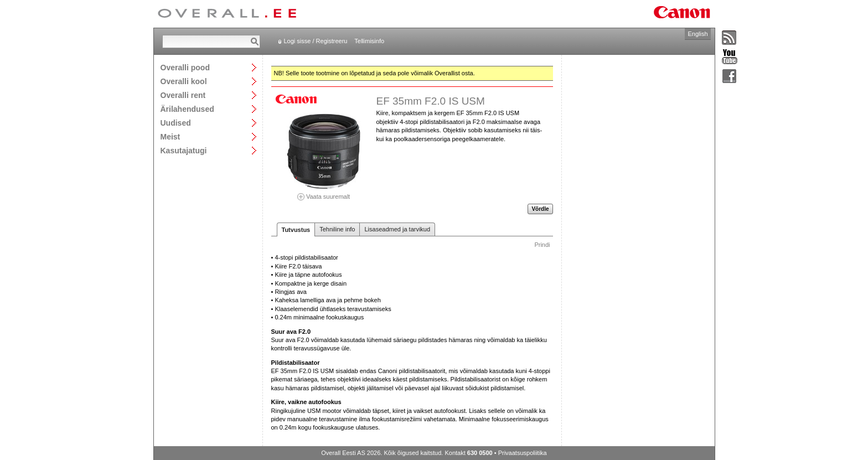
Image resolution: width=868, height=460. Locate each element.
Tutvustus (296, 230)
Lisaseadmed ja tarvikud (397, 229)
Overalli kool (184, 81)
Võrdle (540, 209)
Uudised (176, 123)
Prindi (542, 245)
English (697, 34)
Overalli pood (185, 67)
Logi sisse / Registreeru (316, 41)
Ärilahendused (187, 109)
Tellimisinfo (369, 41)
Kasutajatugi (184, 150)
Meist (170, 136)
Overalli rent (183, 95)
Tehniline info (337, 229)
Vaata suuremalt (324, 193)
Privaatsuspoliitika (523, 453)
